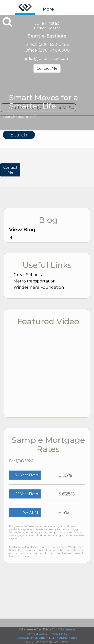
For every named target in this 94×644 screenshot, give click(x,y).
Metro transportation (35, 281)
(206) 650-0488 (54, 44)
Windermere (67, 629)
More (48, 9)
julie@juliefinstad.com (47, 59)
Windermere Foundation (39, 287)
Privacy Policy (58, 634)
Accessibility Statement (33, 638)
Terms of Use (35, 634)
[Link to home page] (25, 8)
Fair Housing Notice (64, 638)
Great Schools (28, 275)
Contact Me (47, 68)
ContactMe (10, 170)
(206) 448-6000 (54, 50)
